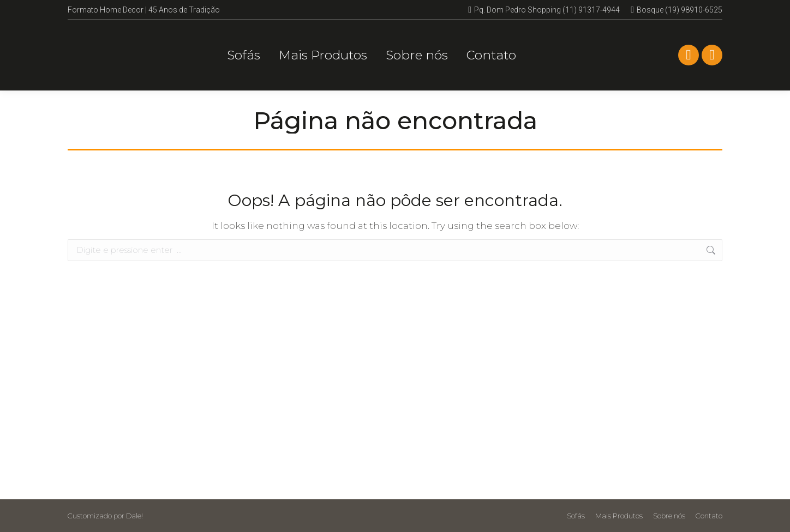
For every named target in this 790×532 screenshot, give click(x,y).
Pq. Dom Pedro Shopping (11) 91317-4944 (544, 10)
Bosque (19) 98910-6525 (677, 10)
